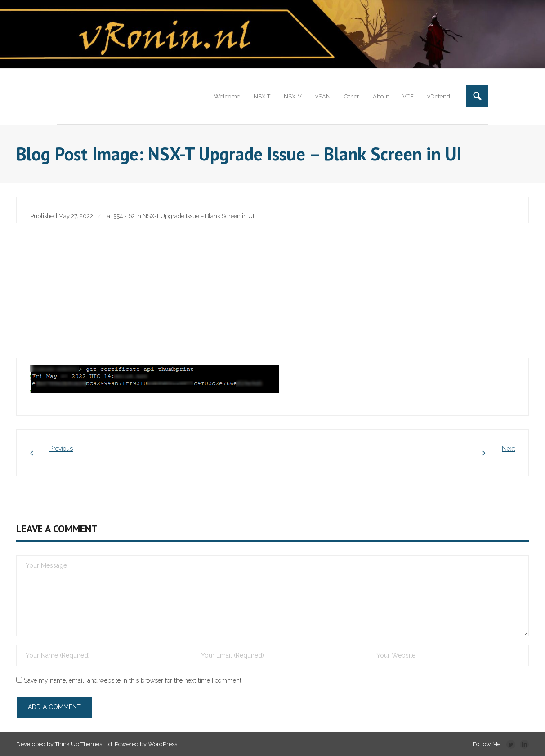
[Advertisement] (272, 291)
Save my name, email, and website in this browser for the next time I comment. (133, 680)
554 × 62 (124, 216)
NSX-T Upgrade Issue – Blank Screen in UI (198, 216)
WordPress (163, 744)
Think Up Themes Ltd (83, 744)
